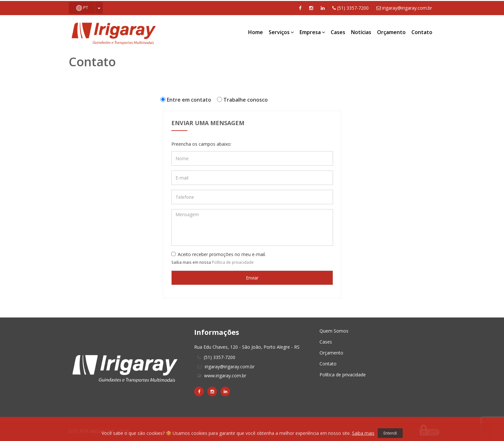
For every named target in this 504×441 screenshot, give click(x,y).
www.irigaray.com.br (225, 376)
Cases (338, 32)
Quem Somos (334, 331)
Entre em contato (187, 100)
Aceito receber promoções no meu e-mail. (219, 254)
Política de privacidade (233, 262)
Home (256, 32)
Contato (422, 32)
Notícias (361, 32)
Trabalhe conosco (244, 100)
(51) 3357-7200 (351, 8)
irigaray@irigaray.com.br (404, 8)
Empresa (312, 32)
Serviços (281, 32)
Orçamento (391, 32)
